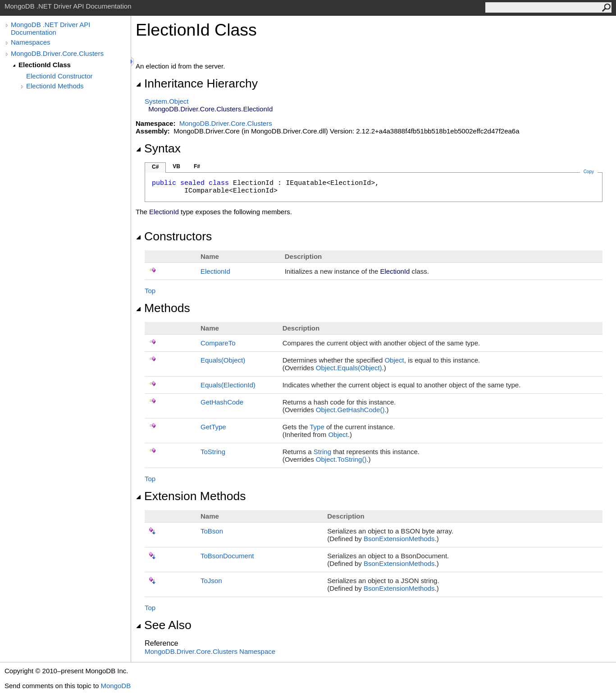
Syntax (158, 148)
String (322, 452)
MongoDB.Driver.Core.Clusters (57, 53)
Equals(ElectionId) (228, 385)
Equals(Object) (223, 360)
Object (394, 360)
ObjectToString (341, 459)
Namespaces (31, 42)
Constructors (174, 236)
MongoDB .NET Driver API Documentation (50, 28)
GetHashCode (222, 402)
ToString (213, 452)
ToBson (212, 531)
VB (176, 166)
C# (155, 167)
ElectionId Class (45, 65)
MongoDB (116, 686)
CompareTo (218, 343)
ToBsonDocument (227, 556)
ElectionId (215, 271)
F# (197, 166)
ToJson (211, 581)
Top (150, 291)
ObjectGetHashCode (350, 410)
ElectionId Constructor (59, 76)
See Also (164, 625)
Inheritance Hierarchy (197, 83)
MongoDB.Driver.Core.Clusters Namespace (210, 651)
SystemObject (167, 101)
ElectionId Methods (55, 86)
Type (317, 427)
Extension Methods (191, 496)
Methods (163, 308)
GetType (213, 427)
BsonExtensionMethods (399, 539)
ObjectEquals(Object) (349, 368)
